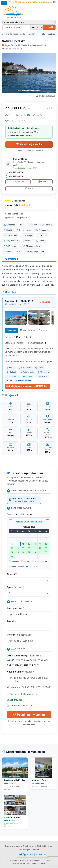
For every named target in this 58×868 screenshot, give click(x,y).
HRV (11, 661)
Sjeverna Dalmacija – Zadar (14, 34)
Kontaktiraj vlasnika (29, 144)
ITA (44, 661)
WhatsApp (18, 182)
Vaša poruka (21, 672)
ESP (11, 665)
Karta (29, 188)
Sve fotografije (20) (45, 96)
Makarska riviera (38, 863)
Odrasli (12, 574)
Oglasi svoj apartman (33, 854)
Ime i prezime (15, 608)
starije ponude (12, 860)
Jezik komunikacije (25, 656)
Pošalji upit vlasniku (29, 715)
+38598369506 (14, 172)
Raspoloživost (27, 330)
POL (36, 665)
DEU (36, 661)
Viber (42, 182)
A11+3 (27, 115)
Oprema (12, 330)
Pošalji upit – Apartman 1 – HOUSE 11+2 (28, 386)
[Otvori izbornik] (4, 3)
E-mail (11, 621)
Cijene (43, 330)
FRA (19, 665)
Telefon (19, 635)
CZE (19, 661)
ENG (28, 661)
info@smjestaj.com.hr (29, 850)
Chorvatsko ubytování (22, 863)
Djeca (16, 587)
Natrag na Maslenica (13, 214)
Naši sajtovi (24, 860)
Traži (49, 27)
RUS (27, 665)
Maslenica (33, 34)
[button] (29, 203)
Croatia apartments (37, 860)
